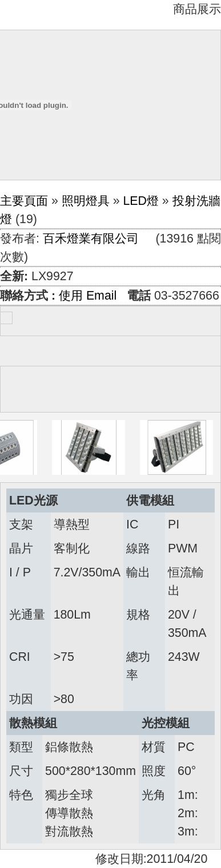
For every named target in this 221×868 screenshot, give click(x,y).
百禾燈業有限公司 (91, 239)
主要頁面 (24, 201)
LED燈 (141, 201)
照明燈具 (86, 201)
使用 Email (88, 296)
